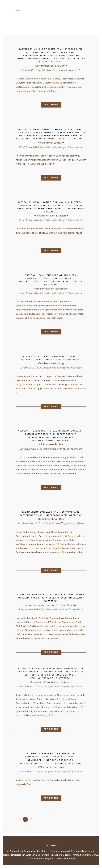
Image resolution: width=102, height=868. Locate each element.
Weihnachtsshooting (44, 679)
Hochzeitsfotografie (31, 599)
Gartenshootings (64, 279)
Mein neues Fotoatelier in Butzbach (51, 683)
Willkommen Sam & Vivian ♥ (51, 217)
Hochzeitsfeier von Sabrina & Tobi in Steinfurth (51, 606)
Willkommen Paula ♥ (51, 445)
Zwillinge (79, 140)
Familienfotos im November (51, 289)
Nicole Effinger (54, 282)
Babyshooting (28, 50)
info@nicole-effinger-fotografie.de (61, 71)
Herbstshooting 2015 (51, 520)
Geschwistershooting (51, 364)
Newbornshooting (45, 60)
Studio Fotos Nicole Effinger (57, 676)
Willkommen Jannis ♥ (51, 144)
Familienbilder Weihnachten (57, 276)
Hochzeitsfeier (74, 596)
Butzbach (77, 130)
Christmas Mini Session (47, 669)
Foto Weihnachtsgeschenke (55, 673)
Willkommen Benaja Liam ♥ (51, 67)
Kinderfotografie (35, 56)
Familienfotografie (70, 50)
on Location (74, 282)
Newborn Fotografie (31, 209)
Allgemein (30, 357)
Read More (51, 106)
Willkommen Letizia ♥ (51, 768)
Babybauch (25, 130)
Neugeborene (57, 56)
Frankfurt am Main (62, 53)
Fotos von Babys (37, 53)
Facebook (51, 847)
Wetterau (57, 63)
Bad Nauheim (47, 50)
